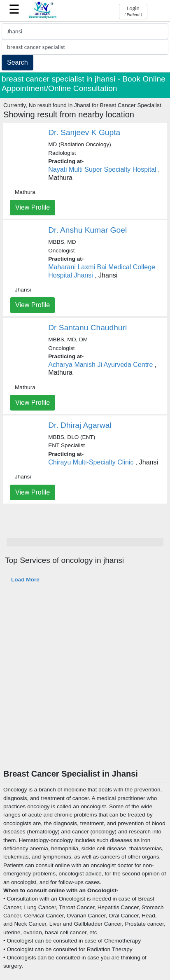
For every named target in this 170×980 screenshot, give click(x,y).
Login (133, 11)
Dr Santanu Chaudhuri (87, 328)
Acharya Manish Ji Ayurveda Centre (100, 365)
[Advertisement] (83, 681)
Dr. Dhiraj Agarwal (80, 425)
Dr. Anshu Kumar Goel (87, 230)
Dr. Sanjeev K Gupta (84, 132)
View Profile (33, 207)
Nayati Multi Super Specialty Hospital (102, 169)
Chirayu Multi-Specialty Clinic (91, 462)
